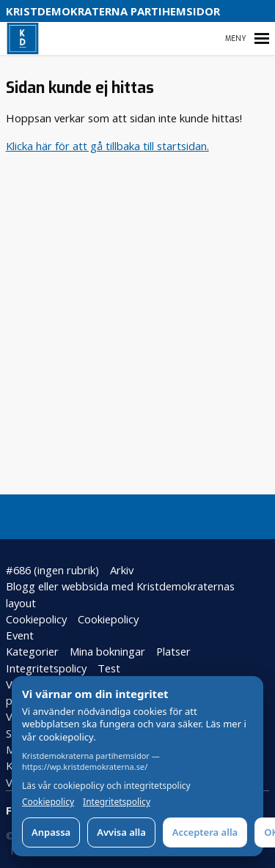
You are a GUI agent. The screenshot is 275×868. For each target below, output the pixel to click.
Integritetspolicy (46, 668)
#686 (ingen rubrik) (52, 570)
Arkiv (122, 570)
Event (20, 635)
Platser (173, 651)
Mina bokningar (107, 651)
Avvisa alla (121, 832)
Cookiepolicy (36, 619)
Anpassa (51, 832)
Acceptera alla (205, 832)
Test (109, 668)
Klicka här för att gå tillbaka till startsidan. (107, 146)
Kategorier (32, 651)
